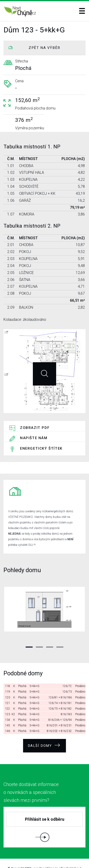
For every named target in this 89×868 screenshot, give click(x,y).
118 (8, 672)
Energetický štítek (41, 438)
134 (8, 706)
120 (8, 683)
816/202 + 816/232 (59, 717)
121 (8, 689)
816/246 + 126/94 (60, 706)
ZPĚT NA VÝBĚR (44, 48)
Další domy (44, 731)
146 (8, 717)
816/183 (66, 700)
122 (8, 694)
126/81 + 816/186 (60, 683)
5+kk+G (34, 672)
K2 (13, 700)
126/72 (67, 672)
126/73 (67, 677)
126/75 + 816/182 (60, 694)
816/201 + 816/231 (59, 711)
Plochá (22, 672)
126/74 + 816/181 (60, 689)
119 (8, 677)
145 (8, 711)
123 (8, 700)
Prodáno (80, 672)
